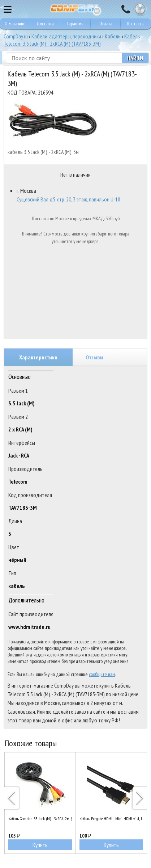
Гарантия (75, 24)
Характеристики (38, 357)
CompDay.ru (16, 36)
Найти (135, 58)
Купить (40, 845)
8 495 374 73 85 (126, 9)
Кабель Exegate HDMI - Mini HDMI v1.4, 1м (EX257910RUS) (111, 819)
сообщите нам (102, 674)
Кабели (113, 36)
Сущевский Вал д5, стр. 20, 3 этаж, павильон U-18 (68, 199)
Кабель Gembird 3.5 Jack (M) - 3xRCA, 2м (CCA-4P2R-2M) (40, 819)
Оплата (106, 24)
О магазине (15, 24)
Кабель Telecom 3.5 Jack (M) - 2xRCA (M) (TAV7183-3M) (72, 40)
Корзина (140, 9)
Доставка (45, 24)
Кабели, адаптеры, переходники (66, 36)
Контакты (136, 24)
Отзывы (94, 357)
